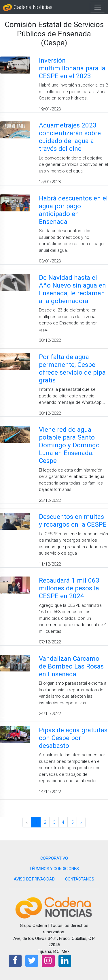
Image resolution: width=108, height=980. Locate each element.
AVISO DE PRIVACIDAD (34, 879)
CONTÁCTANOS (80, 879)
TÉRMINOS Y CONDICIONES (54, 869)
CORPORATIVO (54, 858)
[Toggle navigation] (97, 7)
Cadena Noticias (28, 7)
